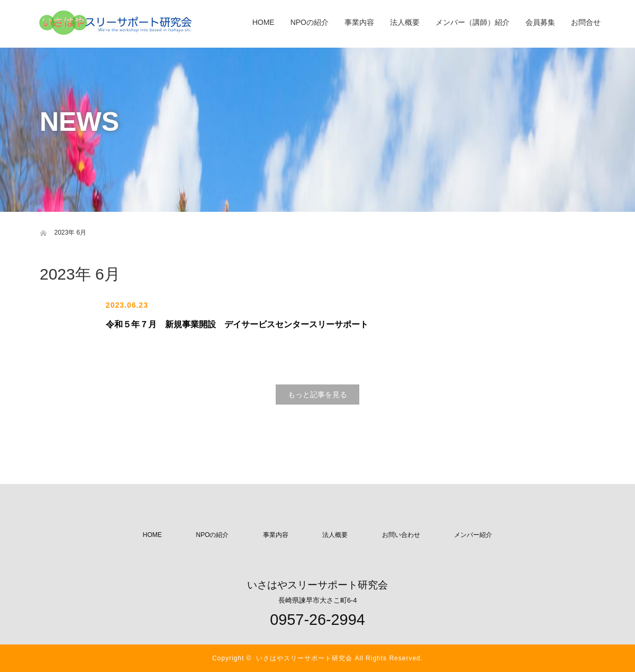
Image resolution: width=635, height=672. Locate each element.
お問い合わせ (401, 535)
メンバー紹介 (473, 535)
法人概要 (335, 535)
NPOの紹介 (212, 535)
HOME (152, 535)
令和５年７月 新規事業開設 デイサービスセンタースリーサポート (237, 324)
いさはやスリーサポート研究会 (304, 658)
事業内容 (276, 535)
